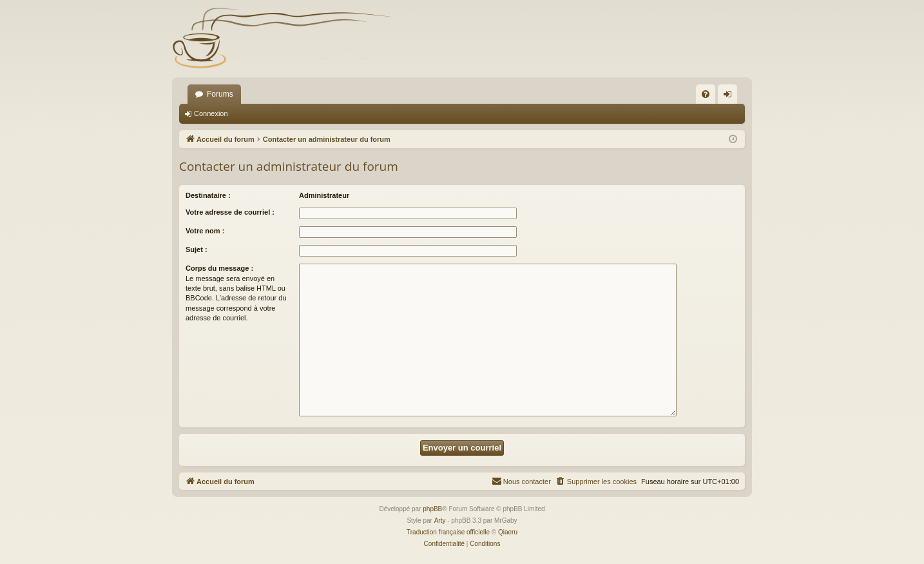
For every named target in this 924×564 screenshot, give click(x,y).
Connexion (211, 113)
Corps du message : (219, 268)
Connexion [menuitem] (730, 97)
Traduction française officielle (448, 532)
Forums (220, 94)
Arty (440, 520)
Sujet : (197, 249)
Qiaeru (508, 532)
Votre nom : (205, 231)
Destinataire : (208, 195)
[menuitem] (706, 94)
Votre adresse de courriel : (230, 212)
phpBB (432, 509)
